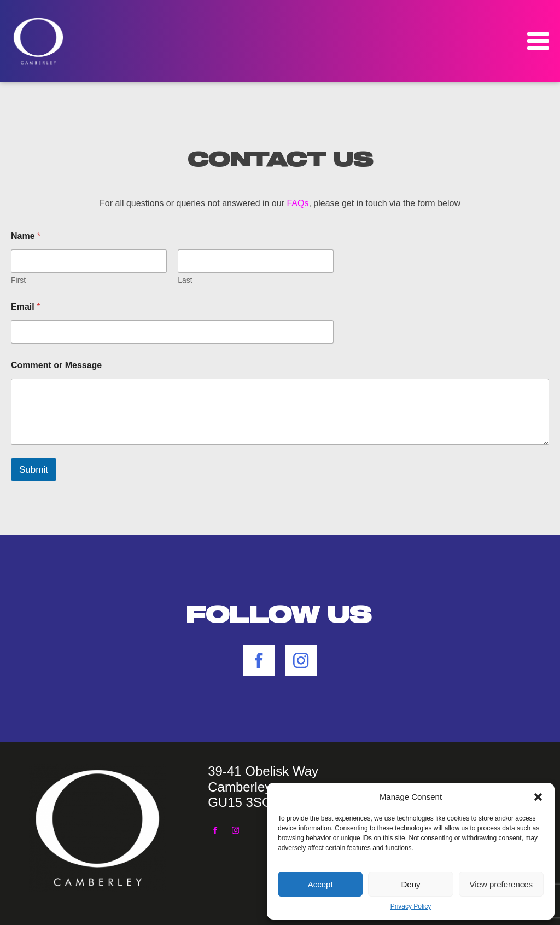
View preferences (501, 884)
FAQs (297, 203)
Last (185, 280)
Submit (34, 470)
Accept (320, 884)
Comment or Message (56, 365)
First (18, 280)
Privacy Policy (411, 906)
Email (25, 307)
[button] (538, 797)
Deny (410, 884)
